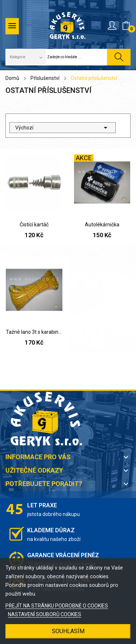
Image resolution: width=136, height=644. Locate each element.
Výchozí (63, 128)
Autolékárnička (102, 225)
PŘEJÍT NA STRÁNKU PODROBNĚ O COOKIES (57, 606)
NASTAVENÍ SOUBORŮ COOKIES (45, 614)
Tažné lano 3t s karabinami (34, 332)
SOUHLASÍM (68, 631)
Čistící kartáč (34, 225)
